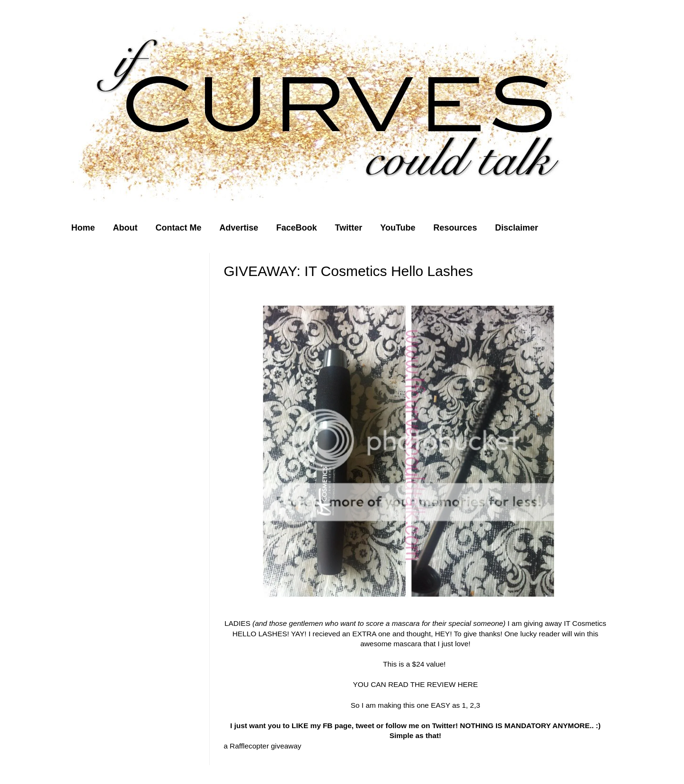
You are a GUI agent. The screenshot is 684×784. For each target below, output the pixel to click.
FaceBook (297, 228)
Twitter (349, 228)
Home (83, 228)
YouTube (398, 228)
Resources (455, 228)
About (125, 228)
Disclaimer (517, 228)
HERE (466, 684)
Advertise (239, 228)
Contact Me (179, 228)
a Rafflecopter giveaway (263, 746)
